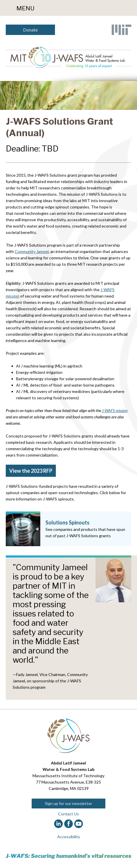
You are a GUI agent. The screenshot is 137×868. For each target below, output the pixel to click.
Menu (25, 8)
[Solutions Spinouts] (68, 529)
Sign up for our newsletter (68, 803)
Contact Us (68, 814)
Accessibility (69, 837)
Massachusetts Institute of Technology (68, 776)
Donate (30, 30)
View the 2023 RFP (31, 471)
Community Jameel (32, 251)
